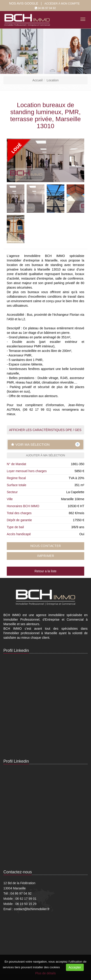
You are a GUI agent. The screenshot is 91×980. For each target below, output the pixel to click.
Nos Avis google (24, 3)
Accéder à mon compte (62, 4)
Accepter (75, 967)
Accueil (38, 80)
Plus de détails (45, 973)
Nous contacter (45, 546)
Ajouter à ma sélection (45, 455)
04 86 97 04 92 (47, 8)
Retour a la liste (45, 571)
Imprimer (45, 556)
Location (52, 80)
